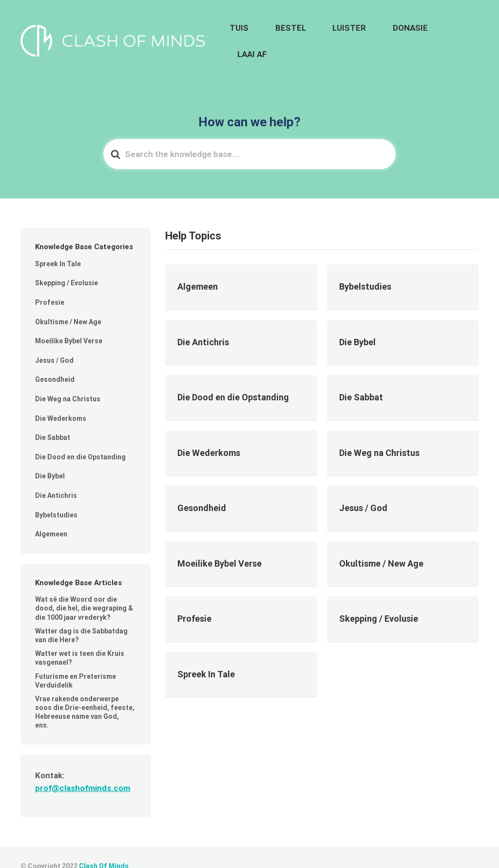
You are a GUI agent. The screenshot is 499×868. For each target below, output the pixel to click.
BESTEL (324, 32)
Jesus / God (54, 342)
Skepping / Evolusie (67, 265)
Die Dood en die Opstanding (80, 438)
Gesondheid (55, 361)
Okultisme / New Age (68, 303)
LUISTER (369, 32)
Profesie (50, 284)
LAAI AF (461, 32)
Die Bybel (50, 458)
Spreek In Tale (58, 245)
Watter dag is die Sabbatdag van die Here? (81, 617)
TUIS (286, 32)
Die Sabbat (53, 419)
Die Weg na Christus (68, 380)
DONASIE (416, 32)
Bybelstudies (56, 496)
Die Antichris (56, 477)
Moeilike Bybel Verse (69, 323)
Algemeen (51, 515)
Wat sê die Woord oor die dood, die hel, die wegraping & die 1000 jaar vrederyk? (84, 590)
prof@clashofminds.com (83, 769)
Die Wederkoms (61, 400)
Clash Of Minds (104, 848)
